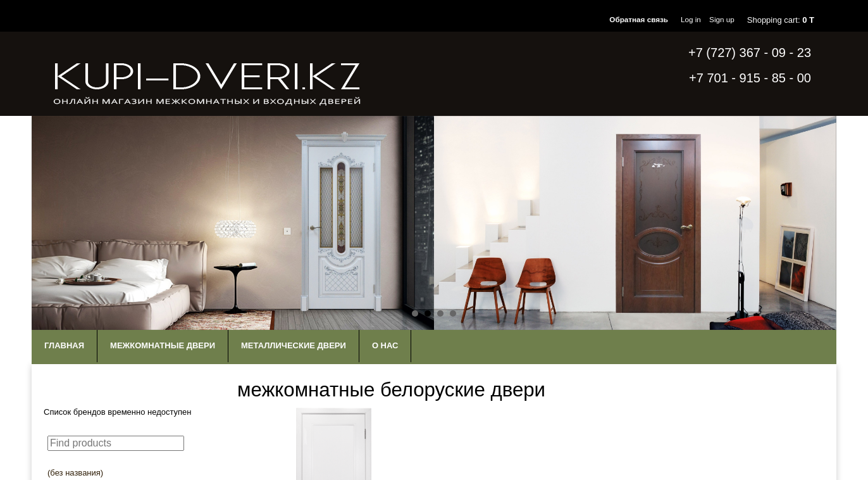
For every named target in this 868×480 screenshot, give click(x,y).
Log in (691, 19)
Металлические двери (294, 345)
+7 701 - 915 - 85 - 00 (750, 78)
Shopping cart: (781, 20)
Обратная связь (639, 19)
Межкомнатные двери (163, 345)
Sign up (722, 19)
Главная (64, 345)
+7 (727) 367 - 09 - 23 (750, 53)
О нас (385, 345)
